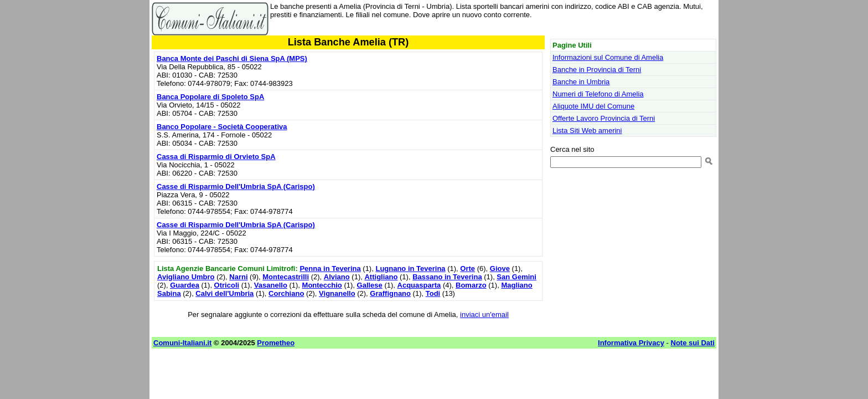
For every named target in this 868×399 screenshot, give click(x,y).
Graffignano (390, 293)
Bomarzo (471, 285)
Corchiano (286, 293)
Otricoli (227, 285)
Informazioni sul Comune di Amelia (608, 57)
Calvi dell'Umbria (224, 293)
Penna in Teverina (330, 268)
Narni (238, 277)
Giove (500, 268)
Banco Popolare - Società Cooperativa (222, 127)
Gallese (370, 285)
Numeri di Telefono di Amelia (598, 94)
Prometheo (276, 343)
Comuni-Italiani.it (182, 343)
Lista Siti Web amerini (587, 131)
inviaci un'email (484, 314)
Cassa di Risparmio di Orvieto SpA (216, 157)
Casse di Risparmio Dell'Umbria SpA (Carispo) (236, 186)
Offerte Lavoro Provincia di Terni (604, 118)
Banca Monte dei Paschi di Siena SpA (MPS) (232, 58)
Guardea (185, 285)
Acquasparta (419, 285)
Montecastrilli (286, 277)
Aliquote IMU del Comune (593, 106)
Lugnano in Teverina (410, 268)
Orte (467, 268)
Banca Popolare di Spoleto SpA (210, 97)
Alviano (337, 277)
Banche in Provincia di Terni (597, 70)
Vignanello (337, 293)
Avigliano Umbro (186, 277)
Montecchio (322, 285)
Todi (433, 293)
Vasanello (271, 285)
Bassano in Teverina (447, 277)
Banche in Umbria (581, 82)
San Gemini (516, 277)
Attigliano (381, 277)
